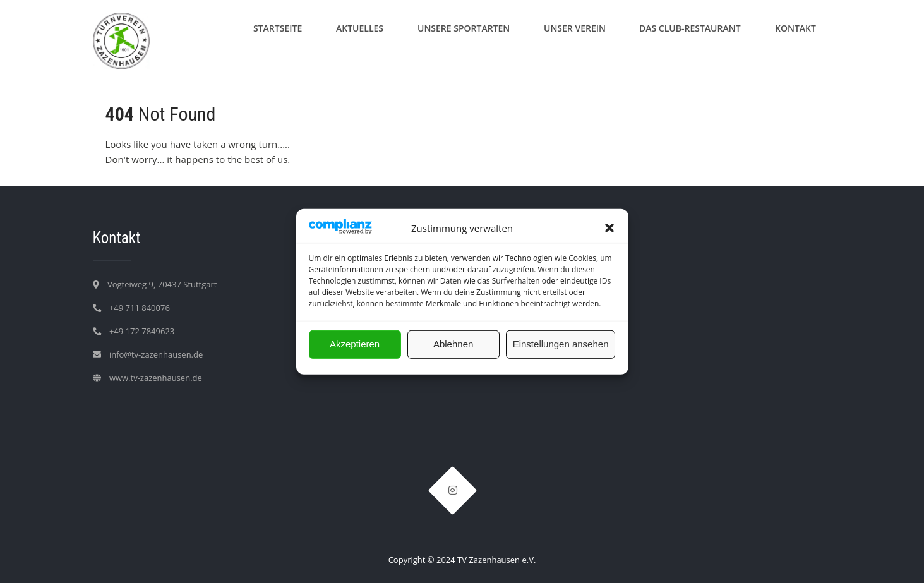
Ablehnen (453, 344)
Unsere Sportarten (464, 28)
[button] (609, 228)
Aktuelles (360, 28)
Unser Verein (575, 28)
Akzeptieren (355, 344)
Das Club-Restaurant (690, 28)
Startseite (278, 28)
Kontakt (795, 28)
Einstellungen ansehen (561, 344)
